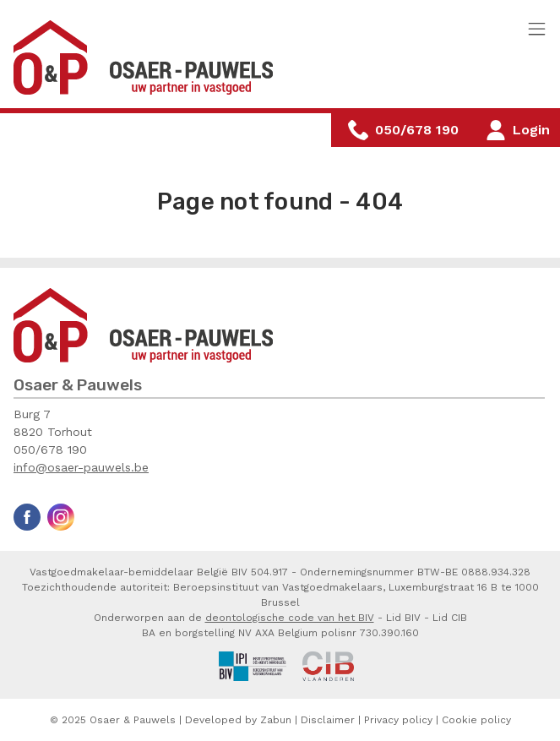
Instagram (61, 517)
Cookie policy (476, 720)
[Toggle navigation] (537, 30)
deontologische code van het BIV (290, 618)
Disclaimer (328, 720)
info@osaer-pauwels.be (81, 467)
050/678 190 (50, 450)
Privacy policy (398, 720)
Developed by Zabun (238, 720)
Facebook (27, 517)
